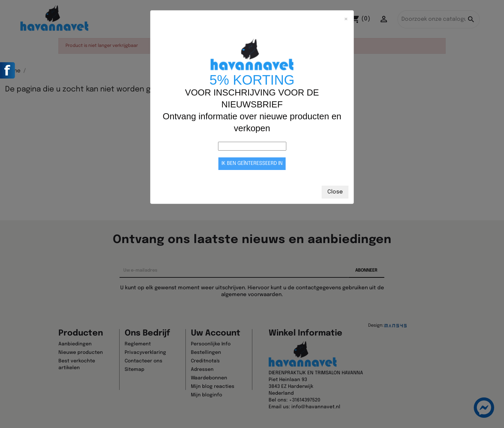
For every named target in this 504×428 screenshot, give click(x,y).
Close (335, 192)
